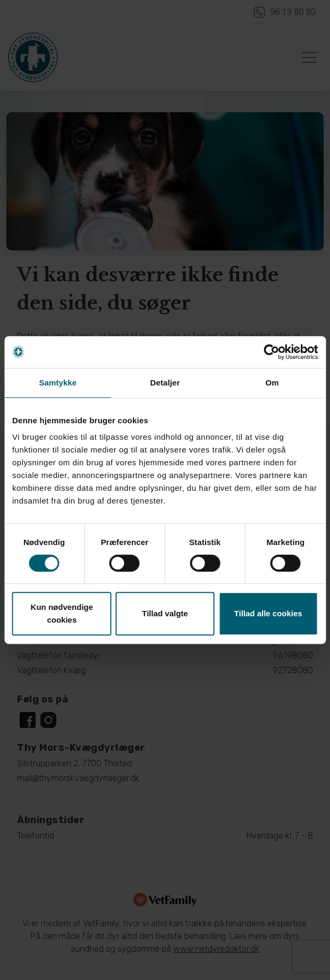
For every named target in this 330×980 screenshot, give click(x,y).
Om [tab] (272, 383)
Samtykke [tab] (58, 383)
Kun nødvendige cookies (62, 613)
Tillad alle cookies (268, 613)
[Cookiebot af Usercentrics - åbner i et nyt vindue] (271, 352)
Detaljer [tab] (165, 383)
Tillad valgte (165, 613)
